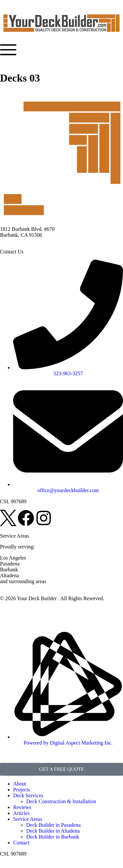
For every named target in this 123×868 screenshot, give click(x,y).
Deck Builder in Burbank (53, 837)
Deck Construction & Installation (61, 801)
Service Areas (28, 819)
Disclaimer (46, 609)
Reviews (22, 807)
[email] (68, 487)
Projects (22, 790)
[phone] (68, 370)
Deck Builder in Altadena (53, 831)
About (20, 784)
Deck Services (28, 795)
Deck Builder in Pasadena (53, 825)
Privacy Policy (15, 609)
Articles (21, 813)
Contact (21, 843)
